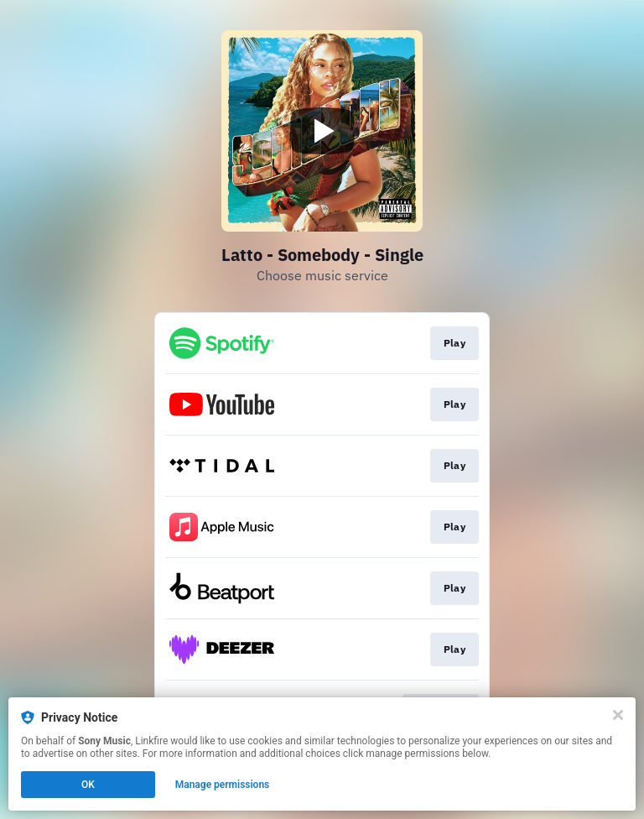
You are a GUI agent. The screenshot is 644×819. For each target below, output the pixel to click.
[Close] (618, 715)
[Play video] (322, 131)
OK (88, 785)
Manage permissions (223, 785)
